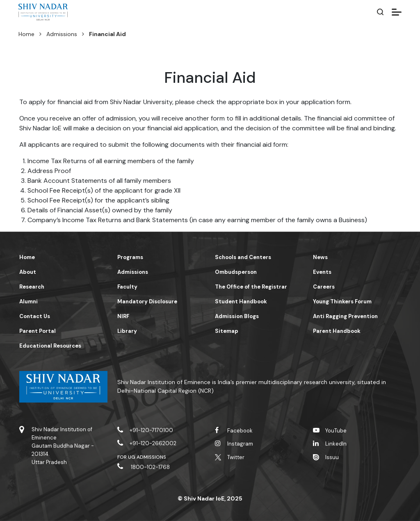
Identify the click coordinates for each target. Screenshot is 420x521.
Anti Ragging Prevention (345, 316)
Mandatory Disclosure (147, 301)
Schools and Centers (243, 257)
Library (127, 331)
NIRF (123, 316)
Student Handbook (241, 301)
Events (322, 272)
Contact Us (35, 316)
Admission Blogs (237, 316)
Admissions (62, 34)
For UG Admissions (142, 457)
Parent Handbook (337, 331)
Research (32, 287)
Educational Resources (50, 346)
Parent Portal (38, 331)
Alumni (29, 301)
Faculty (127, 287)
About (28, 272)
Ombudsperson (236, 272)
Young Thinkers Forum (342, 301)
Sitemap (227, 331)
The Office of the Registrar (251, 287)
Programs (130, 257)
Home (26, 34)
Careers (324, 287)
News (320, 257)
